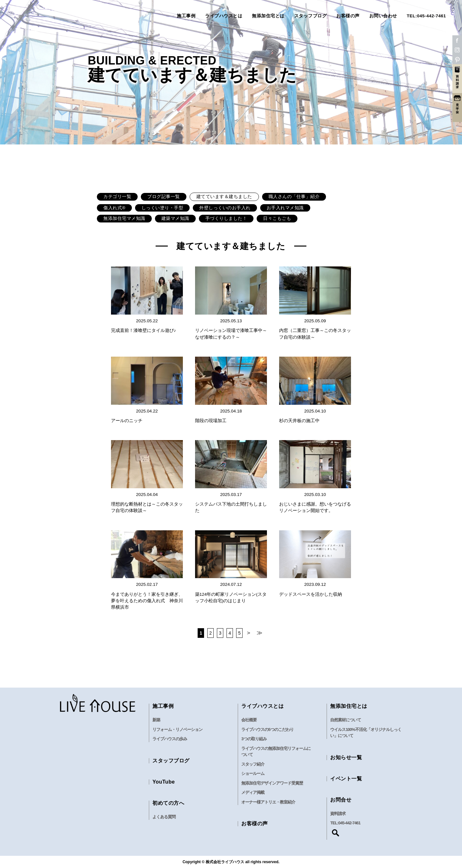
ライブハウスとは (224, 16)
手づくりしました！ (226, 218)
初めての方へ (168, 803)
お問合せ (341, 800)
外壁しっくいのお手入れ (225, 208)
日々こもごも (277, 218)
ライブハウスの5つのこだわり (267, 729)
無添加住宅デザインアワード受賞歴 (272, 783)
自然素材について (346, 720)
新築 (156, 720)
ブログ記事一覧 (164, 197)
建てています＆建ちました (224, 197)
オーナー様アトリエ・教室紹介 (268, 802)
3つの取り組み (254, 739)
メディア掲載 (253, 792)
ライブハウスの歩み (170, 739)
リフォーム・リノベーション (177, 729)
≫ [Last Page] (260, 633)
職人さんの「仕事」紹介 (294, 197)
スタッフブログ (311, 16)
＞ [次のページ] (249, 633)
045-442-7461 (349, 823)
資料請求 (338, 814)
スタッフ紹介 (253, 764)
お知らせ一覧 (346, 757)
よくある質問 (164, 817)
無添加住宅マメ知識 (124, 218)
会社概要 (249, 720)
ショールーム (253, 773)
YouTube (164, 782)
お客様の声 (348, 16)
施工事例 (186, 16)
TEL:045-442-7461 (426, 16)
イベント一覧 (346, 779)
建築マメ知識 (175, 218)
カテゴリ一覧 (117, 197)
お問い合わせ (383, 16)
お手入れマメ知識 (285, 208)
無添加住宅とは (268, 16)
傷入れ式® (114, 208)
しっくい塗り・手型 (163, 208)
